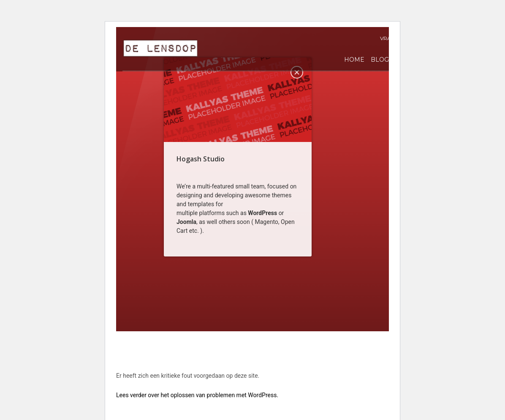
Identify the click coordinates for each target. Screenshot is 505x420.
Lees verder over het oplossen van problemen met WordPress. (197, 395)
